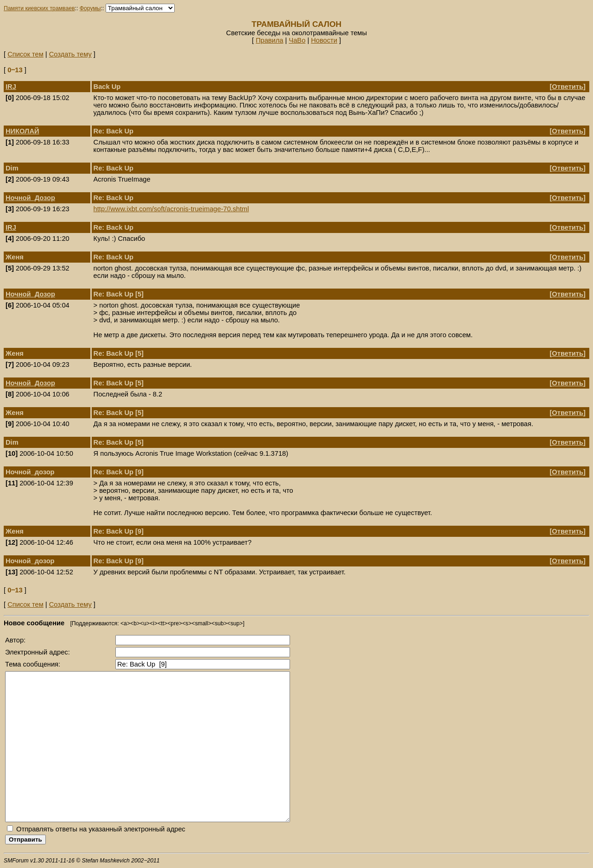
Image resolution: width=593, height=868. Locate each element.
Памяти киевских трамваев (39, 8)
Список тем (25, 54)
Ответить (568, 87)
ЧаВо (297, 40)
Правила (270, 40)
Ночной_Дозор (30, 198)
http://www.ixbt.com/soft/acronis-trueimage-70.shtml (171, 209)
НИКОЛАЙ (22, 131)
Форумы (90, 8)
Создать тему (70, 54)
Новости (324, 40)
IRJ (11, 87)
